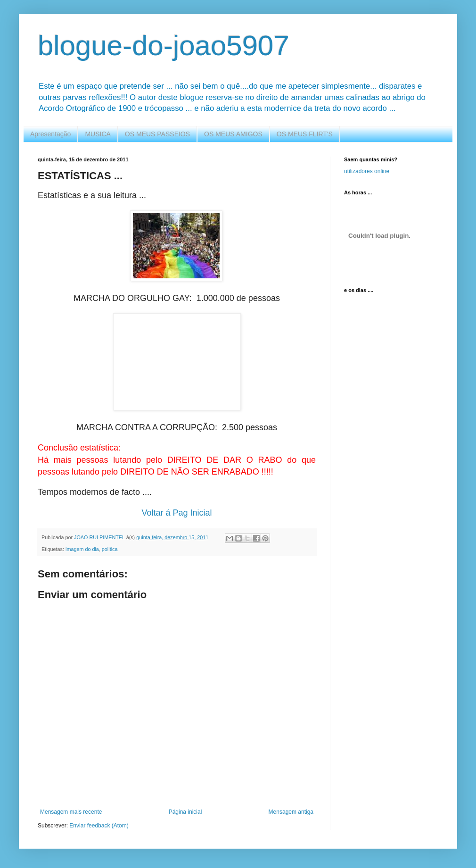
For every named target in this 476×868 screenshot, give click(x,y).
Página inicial (185, 812)
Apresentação (50, 134)
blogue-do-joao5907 (164, 46)
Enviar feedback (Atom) (99, 826)
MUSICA (98, 134)
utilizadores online (367, 171)
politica (110, 549)
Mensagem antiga (291, 812)
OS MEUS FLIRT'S (305, 134)
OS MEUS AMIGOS (233, 134)
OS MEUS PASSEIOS (157, 134)
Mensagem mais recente (71, 812)
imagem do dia (82, 549)
